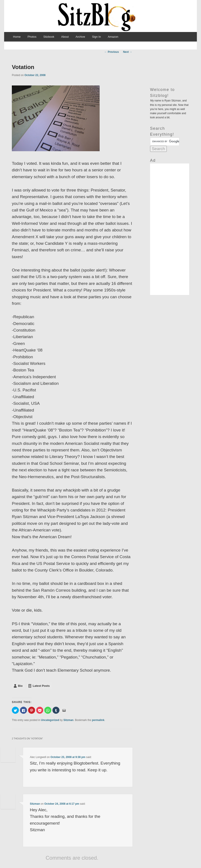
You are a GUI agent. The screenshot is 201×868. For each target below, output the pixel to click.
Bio (20, 686)
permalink (98, 720)
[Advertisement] (170, 229)
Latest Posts (41, 686)
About (65, 37)
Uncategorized (50, 720)
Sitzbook (49, 37)
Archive (80, 37)
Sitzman (68, 720)
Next (128, 52)
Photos (32, 37)
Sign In (96, 37)
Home (17, 37)
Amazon (113, 37)
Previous (112, 52)
